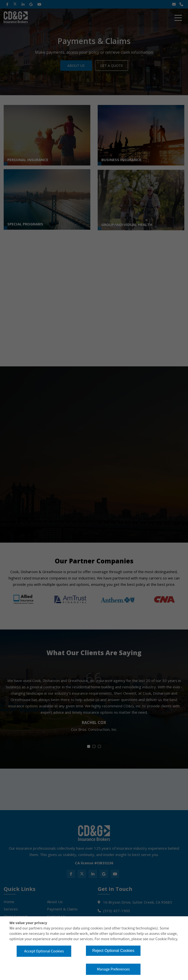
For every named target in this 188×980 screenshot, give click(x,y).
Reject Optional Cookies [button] (113, 951)
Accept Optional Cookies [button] (44, 951)
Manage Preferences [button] (113, 969)
